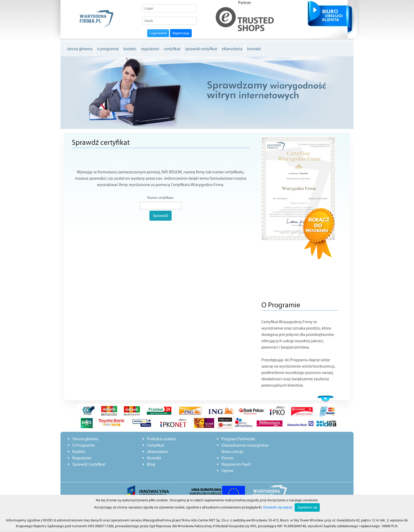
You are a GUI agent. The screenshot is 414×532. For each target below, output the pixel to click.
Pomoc (228, 458)
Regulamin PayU (236, 464)
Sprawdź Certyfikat (89, 464)
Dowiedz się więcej (278, 507)
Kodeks (79, 452)
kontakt (254, 49)
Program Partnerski (238, 439)
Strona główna (85, 439)
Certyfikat (156, 445)
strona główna (80, 49)
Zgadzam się (307, 507)
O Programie (83, 445)
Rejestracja (181, 33)
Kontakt (154, 458)
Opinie (227, 471)
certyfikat (172, 49)
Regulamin (82, 458)
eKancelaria (232, 49)
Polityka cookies (161, 439)
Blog (151, 464)
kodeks (130, 49)
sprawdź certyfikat (201, 49)
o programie (108, 49)
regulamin (150, 49)
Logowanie (158, 33)
